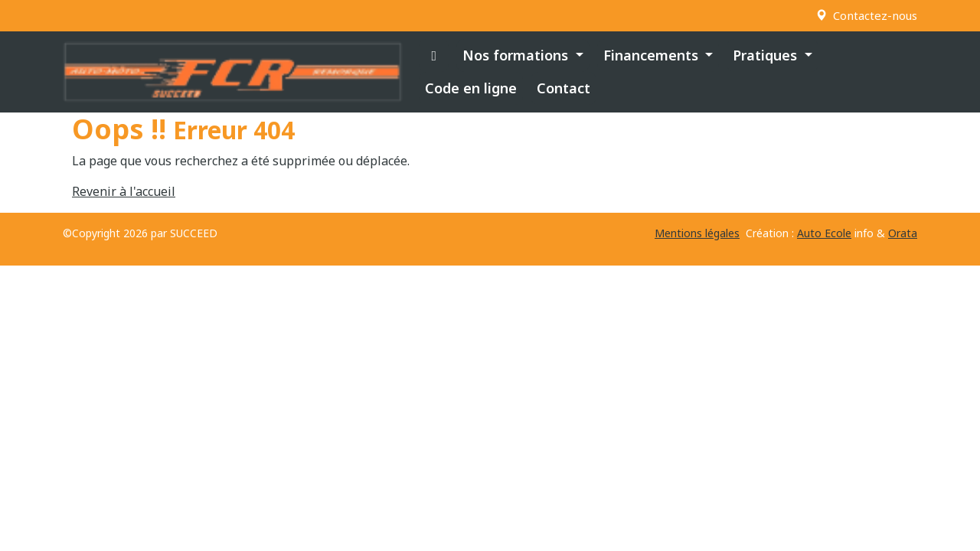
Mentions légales (697, 233)
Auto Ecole (824, 233)
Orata (903, 233)
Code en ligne (471, 88)
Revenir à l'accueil (124, 191)
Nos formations (517, 55)
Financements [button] (653, 55)
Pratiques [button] (767, 55)
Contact (563, 88)
